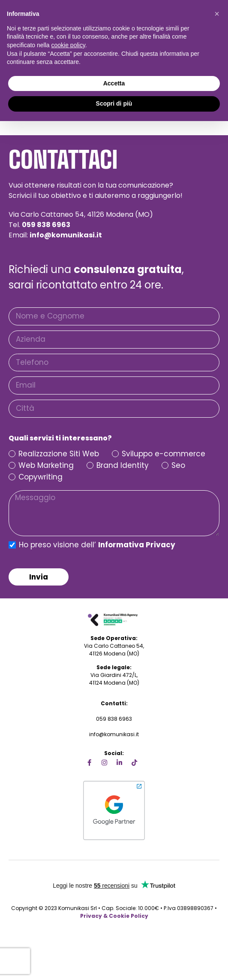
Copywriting (40, 477)
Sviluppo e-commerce (163, 454)
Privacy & (94, 916)
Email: (55, 235)
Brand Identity (123, 466)
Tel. (39, 225)
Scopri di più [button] (114, 103)
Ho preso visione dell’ (97, 546)
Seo (178, 466)
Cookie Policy (129, 916)
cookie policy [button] (68, 45)
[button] (217, 14)
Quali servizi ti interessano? (60, 438)
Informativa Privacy (137, 545)
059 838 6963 (114, 719)
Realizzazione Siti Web (59, 454)
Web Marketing (46, 466)
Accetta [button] (114, 83)
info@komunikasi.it (114, 734)
